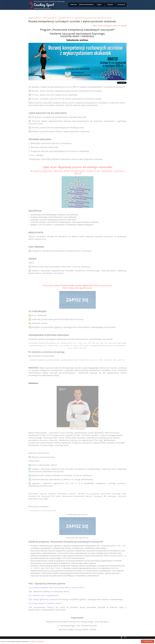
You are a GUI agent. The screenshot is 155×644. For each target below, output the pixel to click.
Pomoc (99, 5)
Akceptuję (148, 641)
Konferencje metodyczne (50, 18)
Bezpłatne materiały (86, 5)
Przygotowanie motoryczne (66, 18)
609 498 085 (122, 26)
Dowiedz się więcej (37, 641)
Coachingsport (38, 18)
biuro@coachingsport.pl (105, 26)
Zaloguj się (121, 5)
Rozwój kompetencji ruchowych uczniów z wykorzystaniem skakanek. (93, 18)
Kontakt (110, 5)
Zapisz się (74, 5)
